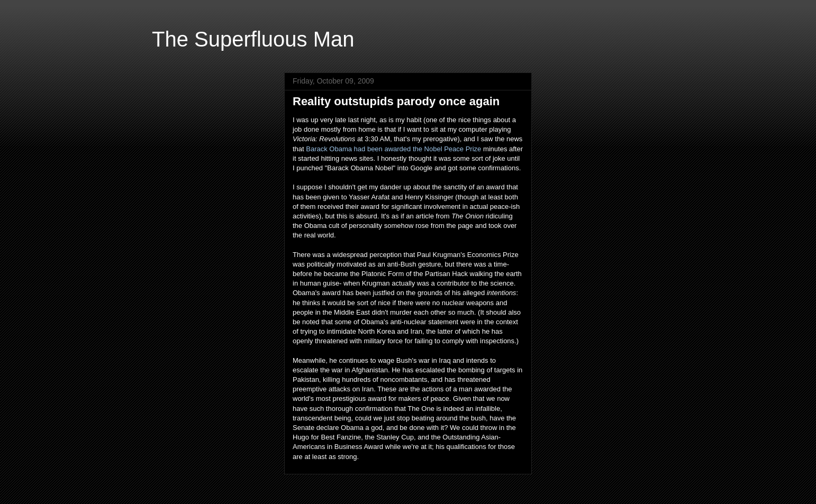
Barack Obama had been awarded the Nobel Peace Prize (393, 149)
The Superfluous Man (253, 39)
